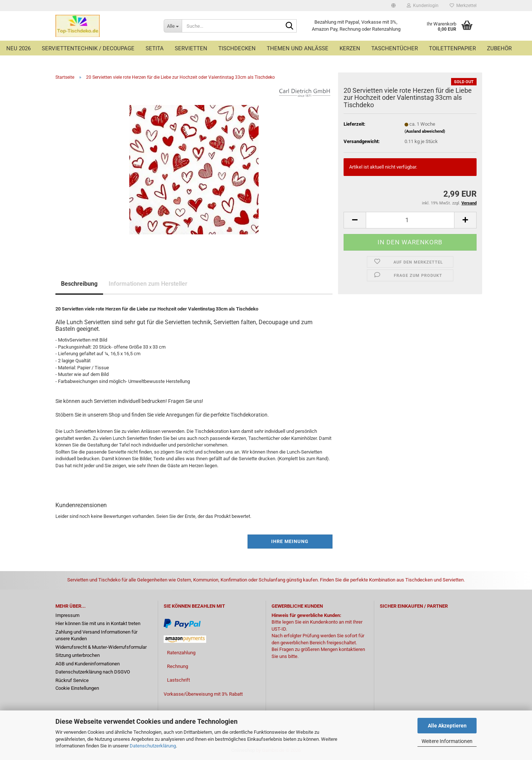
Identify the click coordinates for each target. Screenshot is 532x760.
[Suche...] (173, 26)
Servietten (191, 48)
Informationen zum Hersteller (148, 284)
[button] (393, 6)
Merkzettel (463, 6)
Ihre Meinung (290, 541)
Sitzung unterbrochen (78, 655)
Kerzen (350, 48)
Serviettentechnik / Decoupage (88, 48)
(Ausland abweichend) (425, 131)
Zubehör (499, 48)
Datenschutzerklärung (153, 746)
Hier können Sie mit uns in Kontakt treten (98, 623)
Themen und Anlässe (298, 48)
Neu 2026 (18, 48)
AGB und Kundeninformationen (88, 664)
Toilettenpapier (452, 48)
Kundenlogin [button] (423, 6)
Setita (155, 48)
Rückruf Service (72, 680)
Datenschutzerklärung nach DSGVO (93, 672)
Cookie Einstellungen (77, 688)
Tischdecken (237, 48)
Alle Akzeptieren (447, 726)
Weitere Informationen (447, 741)
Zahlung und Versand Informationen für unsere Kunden (96, 635)
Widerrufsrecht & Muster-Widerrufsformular (101, 647)
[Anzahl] (410, 220)
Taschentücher (395, 48)
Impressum (67, 615)
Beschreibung (79, 284)
